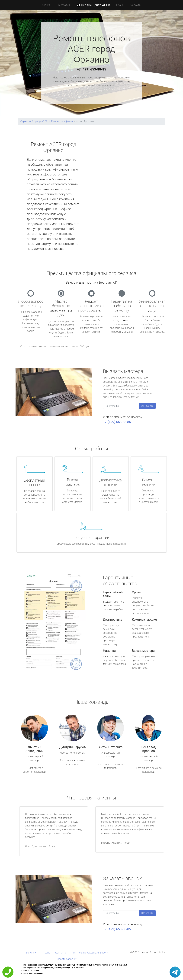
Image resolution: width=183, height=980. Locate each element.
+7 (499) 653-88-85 (92, 69)
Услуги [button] (46, 5)
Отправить (147, 406)
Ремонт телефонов (62, 121)
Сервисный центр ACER (34, 121)
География (64, 5)
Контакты (135, 5)
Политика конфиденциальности (90, 953)
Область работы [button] (65, 959)
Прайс (120, 5)
